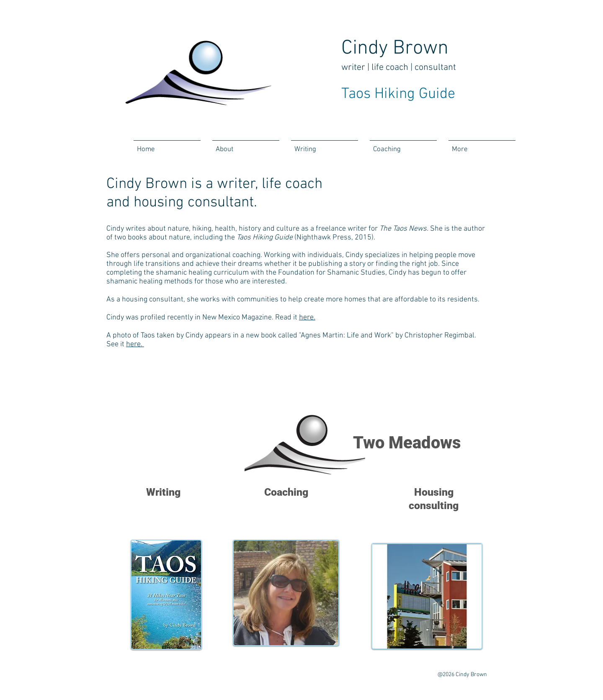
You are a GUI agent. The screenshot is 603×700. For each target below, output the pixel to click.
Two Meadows (407, 443)
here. (307, 318)
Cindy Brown (395, 49)
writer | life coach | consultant (399, 68)
